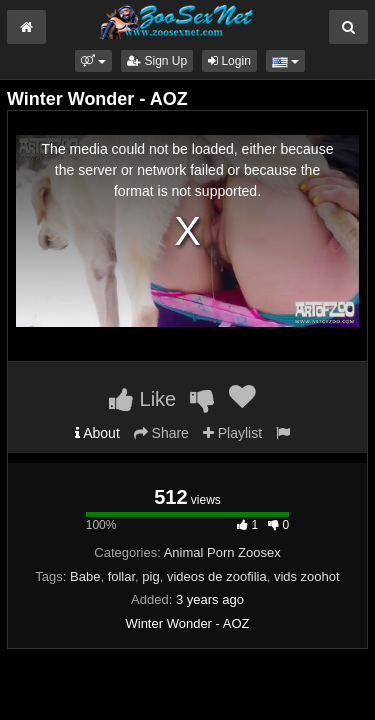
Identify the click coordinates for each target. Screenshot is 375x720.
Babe (85, 576)
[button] (93, 61)
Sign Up (157, 61)
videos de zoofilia (217, 576)
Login (229, 61)
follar (121, 576)
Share (161, 433)
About (97, 433)
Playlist (232, 433)
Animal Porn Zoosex (222, 552)
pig (150, 576)
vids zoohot (307, 576)
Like (142, 399)
